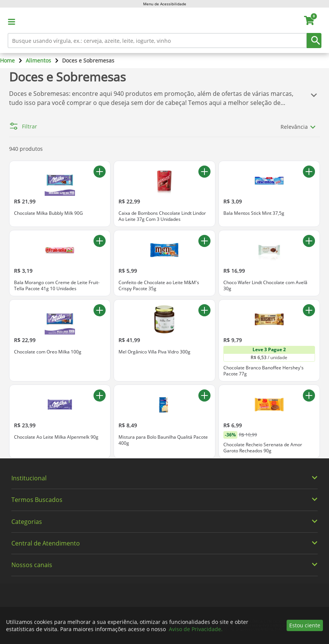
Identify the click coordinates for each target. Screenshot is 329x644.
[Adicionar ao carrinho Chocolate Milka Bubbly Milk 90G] (100, 172)
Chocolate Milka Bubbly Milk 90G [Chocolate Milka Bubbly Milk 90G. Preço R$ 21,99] (48, 213)
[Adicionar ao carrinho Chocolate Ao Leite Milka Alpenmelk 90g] (100, 395)
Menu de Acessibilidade (165, 4)
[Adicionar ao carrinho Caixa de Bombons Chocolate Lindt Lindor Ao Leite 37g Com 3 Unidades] (204, 172)
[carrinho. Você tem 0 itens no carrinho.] (313, 22)
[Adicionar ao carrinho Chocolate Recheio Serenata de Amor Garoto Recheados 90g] (309, 395)
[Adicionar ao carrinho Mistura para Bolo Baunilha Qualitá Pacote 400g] (204, 395)
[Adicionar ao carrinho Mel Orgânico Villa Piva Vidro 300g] (204, 310)
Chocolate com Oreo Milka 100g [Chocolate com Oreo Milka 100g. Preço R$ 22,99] (48, 352)
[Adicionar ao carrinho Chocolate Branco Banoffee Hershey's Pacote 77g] (309, 310)
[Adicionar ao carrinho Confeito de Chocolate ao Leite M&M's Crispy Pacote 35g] (204, 241)
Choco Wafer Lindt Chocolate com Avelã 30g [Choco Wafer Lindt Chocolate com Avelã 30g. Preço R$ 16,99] (265, 285)
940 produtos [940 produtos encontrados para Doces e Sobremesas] (26, 149)
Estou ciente (305, 625)
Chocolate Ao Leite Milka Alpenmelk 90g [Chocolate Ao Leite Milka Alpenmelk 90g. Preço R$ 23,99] (56, 437)
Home (7, 60)
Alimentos (38, 60)
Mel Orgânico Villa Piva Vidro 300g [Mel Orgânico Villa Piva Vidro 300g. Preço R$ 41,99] (154, 352)
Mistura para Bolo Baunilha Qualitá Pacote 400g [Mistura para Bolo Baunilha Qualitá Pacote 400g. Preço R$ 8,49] (163, 440)
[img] (164, 462)
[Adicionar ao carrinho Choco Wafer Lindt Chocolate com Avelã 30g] (309, 241)
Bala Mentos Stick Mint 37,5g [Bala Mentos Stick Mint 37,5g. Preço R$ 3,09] (254, 213)
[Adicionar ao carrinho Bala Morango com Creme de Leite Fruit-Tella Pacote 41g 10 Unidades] (100, 241)
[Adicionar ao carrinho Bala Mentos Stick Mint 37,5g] (309, 172)
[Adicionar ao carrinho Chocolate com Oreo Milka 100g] (100, 310)
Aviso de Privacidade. (196, 629)
